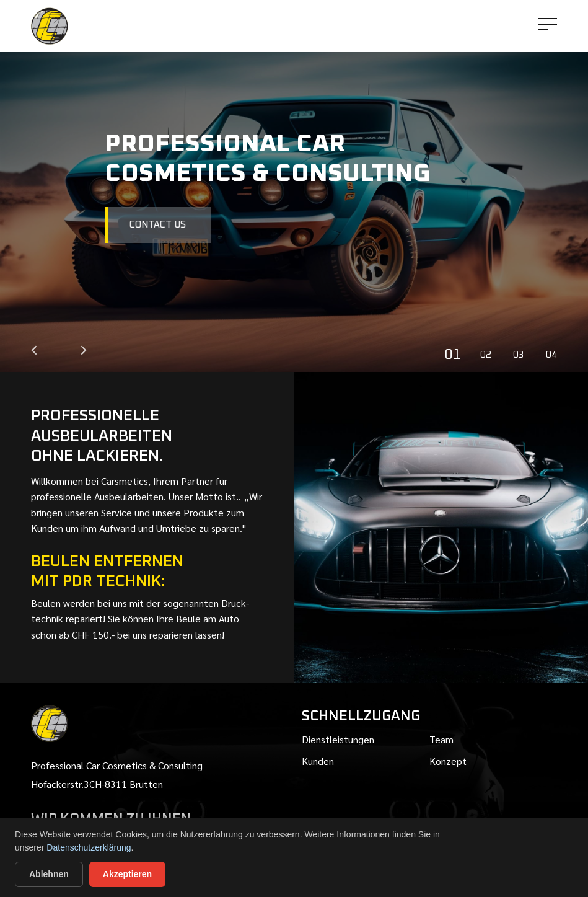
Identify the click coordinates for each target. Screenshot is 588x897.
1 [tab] (457, 355)
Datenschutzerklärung (89, 847)
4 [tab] (554, 355)
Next (84, 350)
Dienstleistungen (338, 739)
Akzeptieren (127, 874)
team (441, 739)
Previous (34, 350)
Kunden (318, 761)
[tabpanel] (294, 186)
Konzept (448, 761)
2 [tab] (489, 355)
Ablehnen (49, 874)
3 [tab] (521, 355)
